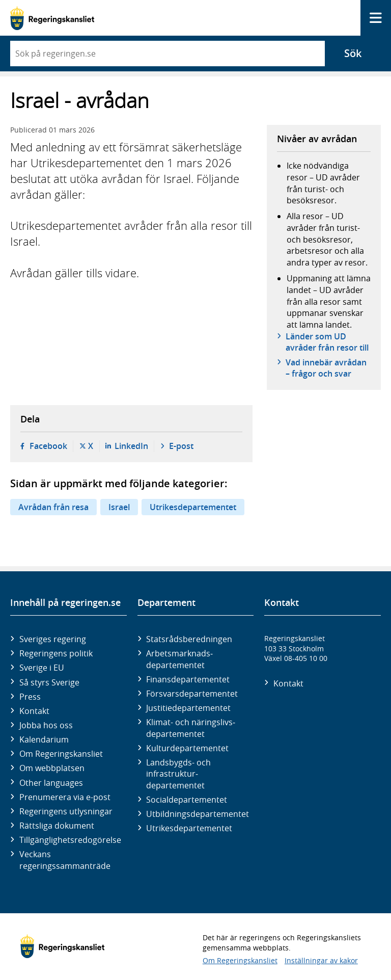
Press (30, 697)
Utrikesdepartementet (193, 507)
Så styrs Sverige (49, 682)
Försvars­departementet (192, 694)
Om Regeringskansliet (61, 754)
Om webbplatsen (52, 768)
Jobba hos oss (46, 725)
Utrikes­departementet (189, 828)
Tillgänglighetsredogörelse (70, 840)
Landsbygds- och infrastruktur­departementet (178, 774)
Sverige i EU (42, 668)
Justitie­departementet (188, 708)
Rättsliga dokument (57, 826)
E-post (181, 446)
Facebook (48, 446)
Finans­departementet (188, 679)
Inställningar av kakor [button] (321, 960)
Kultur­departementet (187, 748)
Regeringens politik (56, 653)
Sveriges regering (53, 639)
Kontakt (34, 711)
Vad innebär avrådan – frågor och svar (326, 368)
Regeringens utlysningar (66, 811)
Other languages (51, 783)
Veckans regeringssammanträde (65, 860)
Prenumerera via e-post (65, 797)
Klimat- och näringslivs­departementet (191, 728)
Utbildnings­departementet (198, 814)
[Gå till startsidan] (52, 18)
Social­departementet (187, 800)
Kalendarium (44, 739)
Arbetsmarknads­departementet (179, 659)
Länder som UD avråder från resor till (327, 342)
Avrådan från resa (53, 507)
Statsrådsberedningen (189, 639)
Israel (119, 507)
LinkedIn (131, 446)
